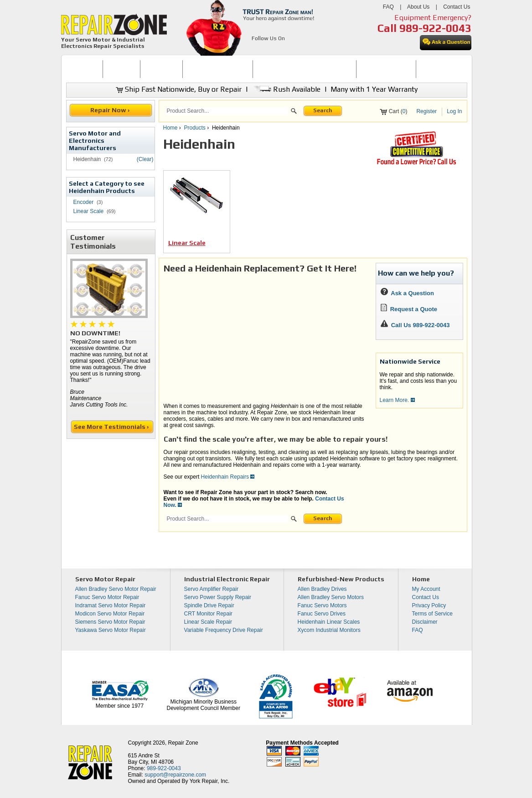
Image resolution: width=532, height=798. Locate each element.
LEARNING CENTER (386, 69)
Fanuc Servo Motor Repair (107, 597)
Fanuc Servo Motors (322, 605)
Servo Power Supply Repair (218, 597)
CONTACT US (438, 69)
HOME (84, 69)
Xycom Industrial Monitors (329, 630)
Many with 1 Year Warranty (374, 89)
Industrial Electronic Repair (227, 579)
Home (170, 128)
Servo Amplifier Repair (211, 589)
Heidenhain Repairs (228, 477)
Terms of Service (432, 614)
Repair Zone (183, 743)
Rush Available (286, 89)
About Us (418, 7)
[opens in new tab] (257, 49)
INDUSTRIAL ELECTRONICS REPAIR (305, 69)
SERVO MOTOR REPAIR (218, 69)
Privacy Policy (429, 605)
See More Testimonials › (112, 427)
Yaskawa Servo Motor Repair (111, 630)
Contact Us (457, 7)
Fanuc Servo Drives (322, 614)
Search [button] (323, 110)
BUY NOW (122, 69)
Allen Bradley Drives (322, 589)
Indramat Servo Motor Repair (111, 605)
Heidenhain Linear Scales (329, 622)
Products (195, 128)
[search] (227, 111)
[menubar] (263, 69)
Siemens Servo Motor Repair (110, 622)
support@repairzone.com (175, 775)
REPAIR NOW (161, 69)
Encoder (84, 202)
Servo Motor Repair (105, 579)
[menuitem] (85, 69)
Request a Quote (409, 309)
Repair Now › (111, 110)
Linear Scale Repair (208, 622)
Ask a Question (407, 293)
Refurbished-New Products (341, 579)
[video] (265, 337)
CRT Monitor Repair (208, 614)
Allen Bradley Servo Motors (331, 597)
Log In (454, 111)
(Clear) (145, 159)
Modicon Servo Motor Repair (110, 614)
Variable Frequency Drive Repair (224, 630)
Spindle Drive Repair (209, 605)
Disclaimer (425, 622)
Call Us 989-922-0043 (421, 325)
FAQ (388, 7)
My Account (426, 589)
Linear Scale (89, 211)
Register (426, 111)
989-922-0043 (435, 28)
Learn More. (397, 400)
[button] (294, 112)
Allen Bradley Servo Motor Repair (116, 589)
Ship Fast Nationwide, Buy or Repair (179, 89)
